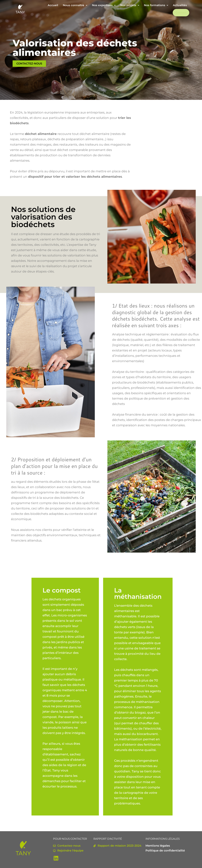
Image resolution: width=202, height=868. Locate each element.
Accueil (53, 5)
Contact (181, 13)
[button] (75, 5)
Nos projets (130, 5)
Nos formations (156, 5)
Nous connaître (75, 5)
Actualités (180, 5)
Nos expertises (104, 5)
